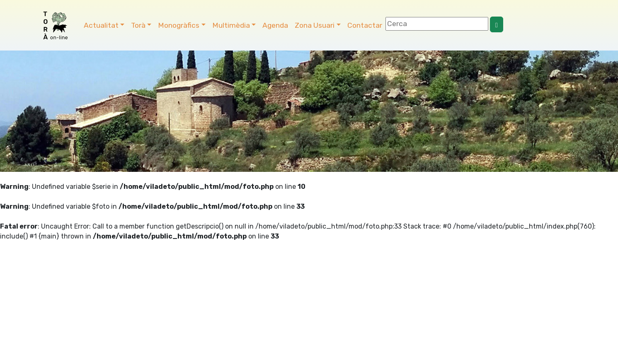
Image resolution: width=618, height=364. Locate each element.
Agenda (275, 25)
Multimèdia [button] (231, 25)
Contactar (365, 25)
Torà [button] (138, 25)
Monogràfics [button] (179, 25)
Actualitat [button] (101, 25)
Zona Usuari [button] (315, 25)
